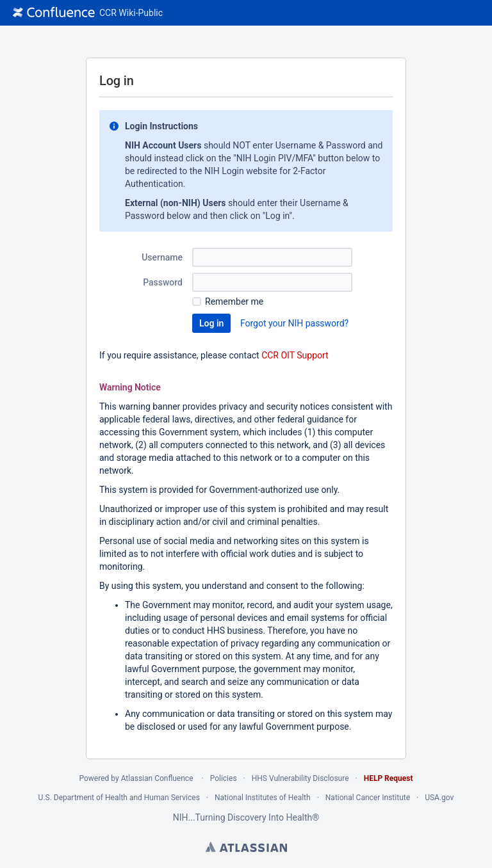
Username (162, 257)
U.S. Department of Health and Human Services (119, 798)
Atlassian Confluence (157, 778)
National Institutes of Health (263, 798)
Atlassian (246, 847)
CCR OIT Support (295, 355)
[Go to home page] (88, 13)
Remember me (234, 301)
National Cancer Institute (368, 798)
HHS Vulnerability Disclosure (300, 778)
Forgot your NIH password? (294, 323)
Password (163, 282)
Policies (224, 778)
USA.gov (439, 798)
